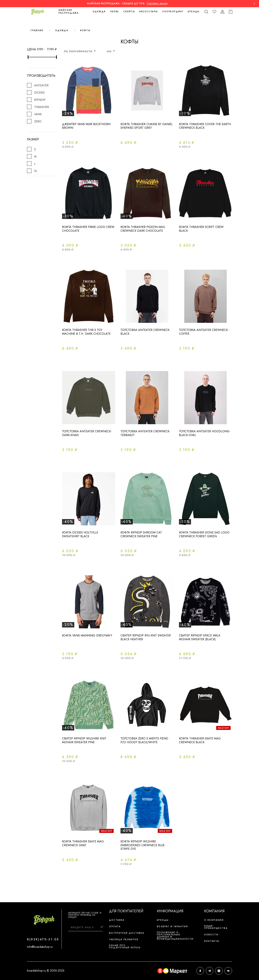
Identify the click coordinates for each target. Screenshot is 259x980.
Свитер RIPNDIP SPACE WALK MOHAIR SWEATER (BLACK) (200, 637)
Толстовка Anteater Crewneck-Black (145, 332)
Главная (37, 30)
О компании (214, 920)
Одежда (62, 30)
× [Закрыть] (254, 4)
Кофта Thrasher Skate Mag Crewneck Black (200, 740)
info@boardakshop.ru (40, 947)
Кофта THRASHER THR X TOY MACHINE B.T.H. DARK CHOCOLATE (86, 332)
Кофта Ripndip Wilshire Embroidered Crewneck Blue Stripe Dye (143, 845)
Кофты (85, 30)
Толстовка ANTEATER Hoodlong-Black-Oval (205, 433)
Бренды (194, 12)
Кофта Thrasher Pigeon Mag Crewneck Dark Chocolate (143, 229)
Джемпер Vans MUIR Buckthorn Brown (86, 126)
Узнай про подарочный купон (125, 947)
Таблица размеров (124, 939)
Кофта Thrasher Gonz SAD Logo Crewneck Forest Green (204, 534)
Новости (211, 935)
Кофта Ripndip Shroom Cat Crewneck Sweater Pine (141, 534)
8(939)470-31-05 (43, 939)
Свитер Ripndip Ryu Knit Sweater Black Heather (146, 637)
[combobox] (81, 51)
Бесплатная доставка (127, 933)
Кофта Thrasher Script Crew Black (201, 229)
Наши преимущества (216, 927)
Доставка (117, 920)
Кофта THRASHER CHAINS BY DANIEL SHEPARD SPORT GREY (147, 126)
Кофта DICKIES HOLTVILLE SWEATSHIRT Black (80, 534)
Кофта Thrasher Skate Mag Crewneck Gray (83, 843)
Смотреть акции (157, 3)
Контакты (212, 941)
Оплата (115, 927)
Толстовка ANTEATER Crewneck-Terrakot (145, 433)
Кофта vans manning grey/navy (87, 635)
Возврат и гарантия (172, 927)
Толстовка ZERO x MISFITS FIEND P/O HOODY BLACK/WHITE (144, 740)
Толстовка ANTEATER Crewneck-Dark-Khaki (87, 433)
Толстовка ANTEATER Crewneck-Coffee (204, 332)
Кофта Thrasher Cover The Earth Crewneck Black (205, 126)
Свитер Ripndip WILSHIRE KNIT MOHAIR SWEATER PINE (84, 740)
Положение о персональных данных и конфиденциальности (175, 936)
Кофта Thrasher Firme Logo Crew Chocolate (88, 229)
